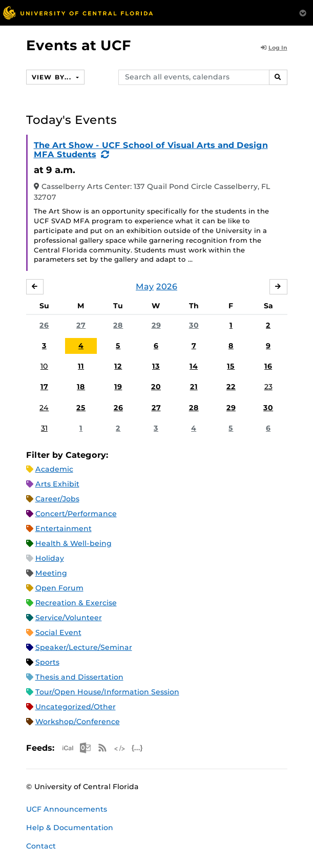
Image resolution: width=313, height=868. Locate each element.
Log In (274, 48)
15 (231, 366)
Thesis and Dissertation (79, 677)
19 (118, 387)
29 (156, 325)
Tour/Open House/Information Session (107, 692)
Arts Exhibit (57, 484)
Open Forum (59, 588)
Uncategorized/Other (76, 707)
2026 (167, 287)
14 (194, 366)
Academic (54, 469)
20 (156, 387)
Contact (41, 846)
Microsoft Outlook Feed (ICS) (85, 748)
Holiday (50, 558)
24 (44, 408)
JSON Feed (137, 748)
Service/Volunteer (69, 618)
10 (44, 366)
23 (268, 387)
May (145, 287)
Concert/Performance (76, 514)
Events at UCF (79, 45)
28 (118, 325)
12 (118, 366)
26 (44, 325)
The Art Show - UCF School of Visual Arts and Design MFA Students (151, 150)
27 (81, 325)
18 (81, 387)
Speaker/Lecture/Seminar (84, 647)
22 (231, 387)
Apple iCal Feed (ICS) (68, 748)
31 (44, 428)
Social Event (58, 632)
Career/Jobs (57, 499)
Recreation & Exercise (76, 603)
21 (194, 387)
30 (194, 325)
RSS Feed (102, 748)
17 (44, 387)
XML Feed (120, 748)
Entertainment (64, 528)
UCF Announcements (67, 809)
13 (156, 366)
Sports (47, 662)
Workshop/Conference (78, 722)
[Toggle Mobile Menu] (303, 12)
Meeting (51, 573)
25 (81, 408)
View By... (53, 77)
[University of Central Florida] (78, 13)
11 (81, 366)
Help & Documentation (70, 828)
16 (268, 366)
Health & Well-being (74, 543)
